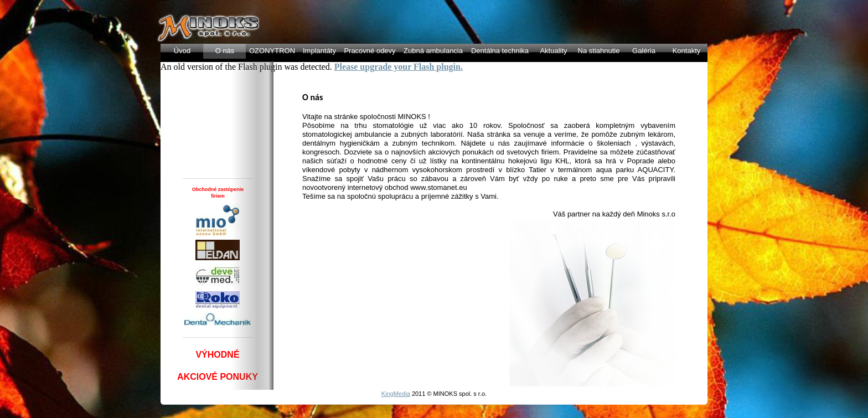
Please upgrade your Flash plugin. (399, 67)
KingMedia (396, 394)
